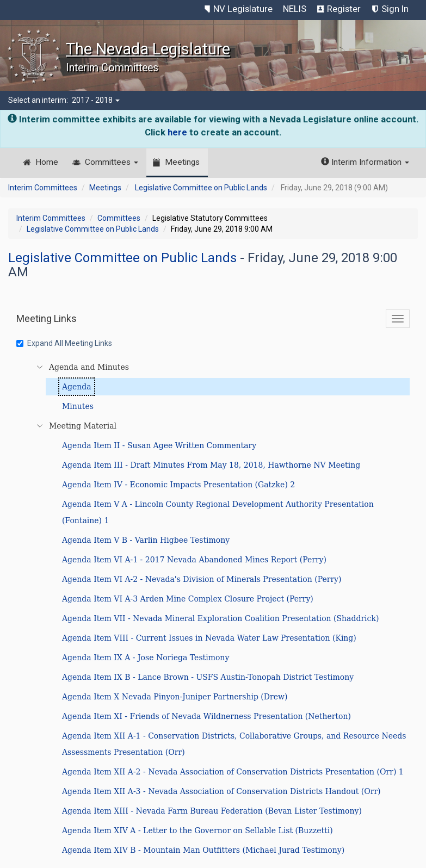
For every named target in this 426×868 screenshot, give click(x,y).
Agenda (77, 387)
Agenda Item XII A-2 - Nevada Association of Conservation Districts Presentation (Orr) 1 (233, 772)
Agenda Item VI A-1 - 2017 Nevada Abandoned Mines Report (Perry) (194, 560)
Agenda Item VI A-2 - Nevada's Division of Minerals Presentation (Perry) (202, 579)
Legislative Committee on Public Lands (201, 188)
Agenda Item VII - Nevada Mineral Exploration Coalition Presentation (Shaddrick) (220, 618)
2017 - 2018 (96, 100)
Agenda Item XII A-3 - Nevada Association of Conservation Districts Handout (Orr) (221, 791)
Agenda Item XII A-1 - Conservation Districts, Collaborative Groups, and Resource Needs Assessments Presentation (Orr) (234, 744)
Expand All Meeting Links (64, 343)
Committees (112, 162)
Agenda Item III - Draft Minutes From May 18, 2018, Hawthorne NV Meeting (211, 465)
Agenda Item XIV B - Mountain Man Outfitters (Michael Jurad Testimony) (203, 850)
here (177, 132)
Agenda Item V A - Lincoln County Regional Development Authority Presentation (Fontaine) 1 (218, 512)
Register (344, 9)
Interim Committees (43, 188)
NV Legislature (243, 9)
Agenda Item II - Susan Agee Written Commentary (159, 445)
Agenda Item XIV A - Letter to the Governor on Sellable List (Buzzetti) (197, 830)
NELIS (295, 9)
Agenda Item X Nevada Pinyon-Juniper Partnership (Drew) (175, 697)
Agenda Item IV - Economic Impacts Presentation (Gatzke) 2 (178, 485)
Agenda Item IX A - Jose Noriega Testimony (146, 658)
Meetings (182, 162)
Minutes (78, 406)
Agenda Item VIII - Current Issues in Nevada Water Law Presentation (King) (209, 638)
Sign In (395, 9)
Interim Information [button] (365, 162)
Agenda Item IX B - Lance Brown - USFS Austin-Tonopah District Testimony (208, 677)
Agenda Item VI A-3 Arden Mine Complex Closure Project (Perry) (188, 599)
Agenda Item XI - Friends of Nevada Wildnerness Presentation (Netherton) (206, 716)
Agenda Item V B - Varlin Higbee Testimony (146, 540)
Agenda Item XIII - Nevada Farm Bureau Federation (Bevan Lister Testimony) (212, 811)
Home (47, 162)
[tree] (215, 609)
